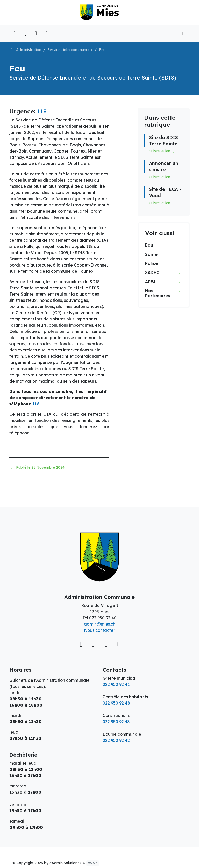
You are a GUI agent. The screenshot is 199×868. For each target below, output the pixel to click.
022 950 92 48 (116, 703)
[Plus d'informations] (117, 644)
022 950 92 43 (116, 722)
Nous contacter (99, 630)
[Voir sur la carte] (82, 644)
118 (42, 111)
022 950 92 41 (116, 684)
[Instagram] (106, 644)
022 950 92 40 (103, 618)
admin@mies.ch (100, 624)
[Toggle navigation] (183, 33)
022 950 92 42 (116, 740)
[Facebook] (94, 644)
